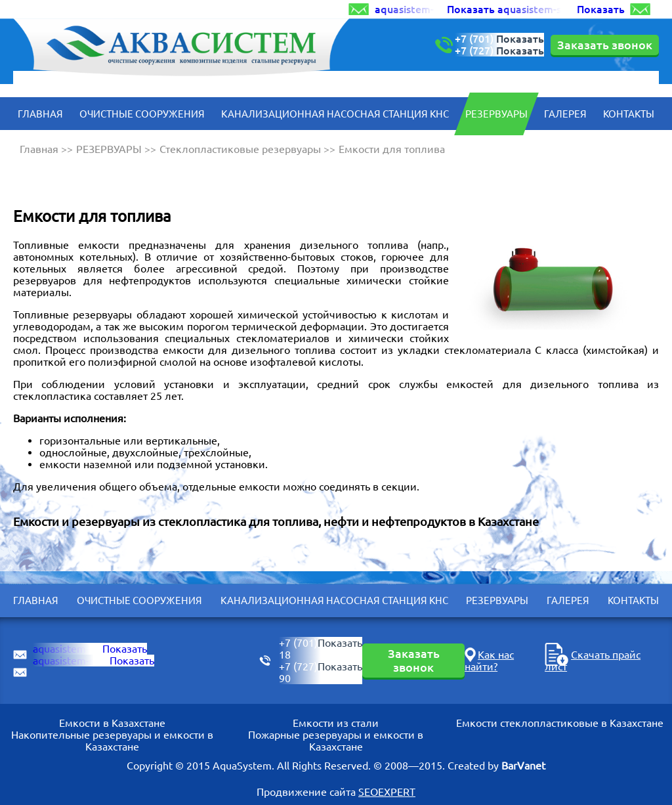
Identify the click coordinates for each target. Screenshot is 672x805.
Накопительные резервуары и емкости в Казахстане (112, 741)
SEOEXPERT (387, 792)
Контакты (629, 114)
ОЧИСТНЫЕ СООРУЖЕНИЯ (142, 114)
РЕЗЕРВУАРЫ (496, 114)
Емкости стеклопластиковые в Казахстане (560, 723)
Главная (40, 114)
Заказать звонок (605, 45)
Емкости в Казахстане (112, 723)
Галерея (565, 114)
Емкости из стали (336, 723)
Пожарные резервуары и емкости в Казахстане (336, 741)
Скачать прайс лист (593, 661)
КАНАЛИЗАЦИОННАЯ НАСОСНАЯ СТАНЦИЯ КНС (335, 114)
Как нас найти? (489, 661)
